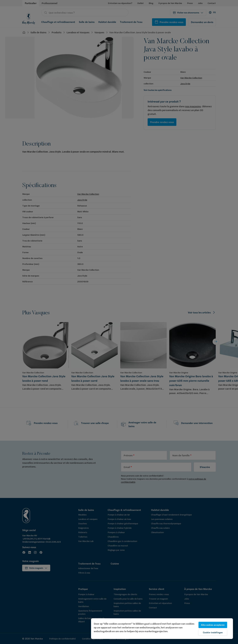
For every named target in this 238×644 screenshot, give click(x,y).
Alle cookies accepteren (213, 625)
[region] (162, 629)
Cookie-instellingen (213, 632)
